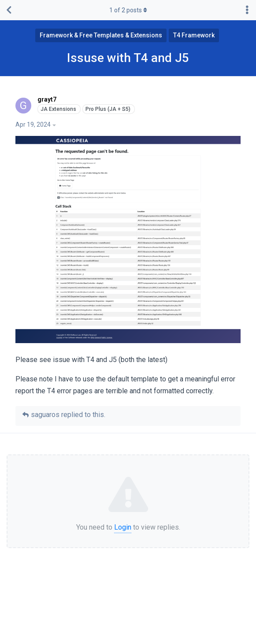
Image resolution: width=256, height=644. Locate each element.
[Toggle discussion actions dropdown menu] (247, 10)
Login (123, 527)
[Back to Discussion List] (9, 10)
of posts (128, 10)
